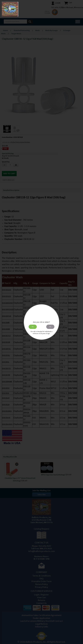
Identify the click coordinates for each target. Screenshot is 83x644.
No (50, 327)
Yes (33, 327)
